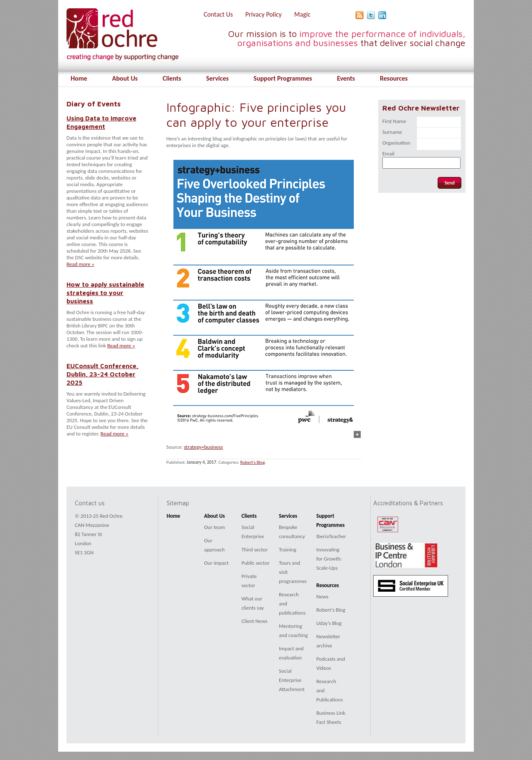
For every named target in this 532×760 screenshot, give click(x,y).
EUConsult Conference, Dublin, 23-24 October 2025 (102, 374)
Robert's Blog (252, 462)
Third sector (255, 550)
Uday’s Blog (329, 623)
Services (217, 78)
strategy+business (203, 447)
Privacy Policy (264, 14)
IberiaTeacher (331, 536)
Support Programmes (283, 78)
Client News (254, 621)
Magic (302, 14)
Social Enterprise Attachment (292, 680)
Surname (392, 132)
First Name (394, 121)
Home (79, 78)
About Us (125, 78)
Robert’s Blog (331, 610)
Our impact (216, 563)
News (322, 596)
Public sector (255, 563)
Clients (172, 78)
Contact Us (218, 14)
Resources (394, 78)
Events (346, 78)
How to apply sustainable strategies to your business (105, 293)
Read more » (80, 264)
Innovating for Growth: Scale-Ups (329, 559)
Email (388, 154)
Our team (214, 527)
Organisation (396, 143)
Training (288, 550)
